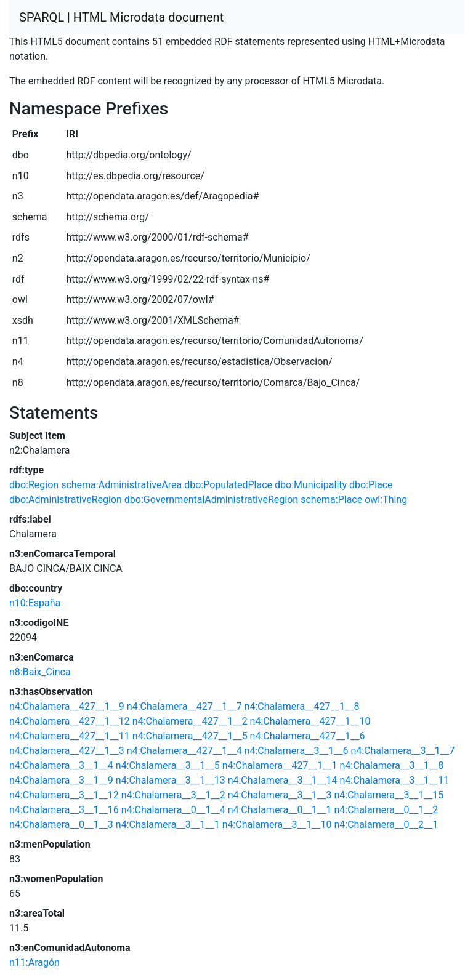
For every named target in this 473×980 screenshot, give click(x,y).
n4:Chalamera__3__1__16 (64, 810)
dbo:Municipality (311, 485)
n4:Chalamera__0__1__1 (280, 810)
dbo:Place (371, 485)
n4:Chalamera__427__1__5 (190, 736)
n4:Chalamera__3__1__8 (391, 765)
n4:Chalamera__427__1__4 (184, 751)
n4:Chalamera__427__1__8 (302, 706)
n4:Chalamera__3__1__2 (173, 795)
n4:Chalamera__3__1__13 (171, 780)
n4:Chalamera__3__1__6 (297, 751)
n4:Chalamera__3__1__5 (168, 765)
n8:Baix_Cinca (40, 672)
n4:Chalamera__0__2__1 (386, 825)
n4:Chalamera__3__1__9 (61, 780)
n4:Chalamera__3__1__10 (277, 825)
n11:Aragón (34, 962)
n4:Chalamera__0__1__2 (386, 810)
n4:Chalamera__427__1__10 (310, 721)
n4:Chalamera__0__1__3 (61, 825)
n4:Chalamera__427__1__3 (67, 751)
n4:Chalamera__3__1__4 (61, 765)
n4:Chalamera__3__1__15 (389, 795)
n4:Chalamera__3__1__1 (168, 825)
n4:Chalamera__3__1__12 (64, 795)
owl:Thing (386, 500)
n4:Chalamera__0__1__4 (173, 810)
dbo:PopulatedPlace (228, 485)
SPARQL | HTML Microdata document (121, 17)
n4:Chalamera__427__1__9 (67, 706)
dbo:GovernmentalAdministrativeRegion (211, 500)
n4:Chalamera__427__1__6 (308, 736)
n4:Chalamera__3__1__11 (394, 780)
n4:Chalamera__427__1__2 (190, 721)
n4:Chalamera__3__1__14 (283, 780)
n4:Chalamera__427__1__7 (184, 706)
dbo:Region (34, 485)
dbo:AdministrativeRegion (66, 500)
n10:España (35, 603)
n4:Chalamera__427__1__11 (70, 736)
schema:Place (331, 500)
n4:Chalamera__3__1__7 (402, 751)
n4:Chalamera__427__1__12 (70, 721)
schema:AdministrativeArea (121, 485)
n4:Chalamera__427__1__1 (280, 765)
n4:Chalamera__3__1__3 (280, 795)
